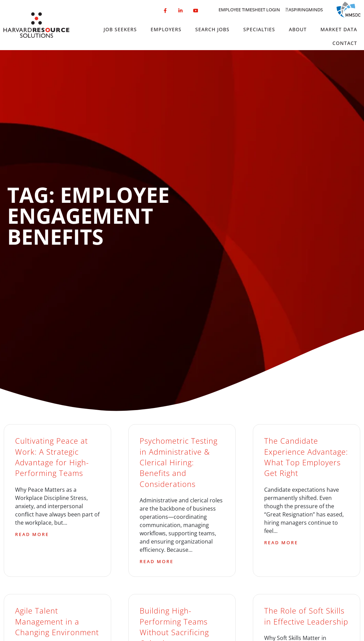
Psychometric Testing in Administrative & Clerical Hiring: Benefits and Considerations (179, 462)
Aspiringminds (306, 10)
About (298, 29)
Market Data (339, 29)
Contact (345, 43)
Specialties (259, 29)
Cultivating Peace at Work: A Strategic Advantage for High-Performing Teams (52, 457)
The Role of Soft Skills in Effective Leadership (306, 616)
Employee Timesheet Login (249, 10)
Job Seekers (120, 29)
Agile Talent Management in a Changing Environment (57, 621)
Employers (166, 29)
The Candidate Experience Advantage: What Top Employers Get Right (306, 457)
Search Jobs (212, 29)
